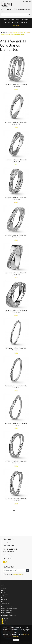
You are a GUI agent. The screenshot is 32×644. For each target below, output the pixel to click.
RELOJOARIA (25, 20)
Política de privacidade (7, 610)
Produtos (4, 596)
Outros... (4, 624)
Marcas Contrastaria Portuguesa (9, 609)
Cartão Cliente (5, 600)
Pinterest (4, 622)
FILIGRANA (18, 20)
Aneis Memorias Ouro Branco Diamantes (13, 34)
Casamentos (4, 594)
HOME (6, 20)
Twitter (4, 620)
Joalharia (4, 589)
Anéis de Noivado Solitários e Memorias (19, 32)
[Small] (15, 15)
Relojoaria (4, 592)
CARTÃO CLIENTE (15, 23)
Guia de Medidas (5, 603)
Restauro (4, 598)
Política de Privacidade (18, 574)
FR (28, 1)
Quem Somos (5, 587)
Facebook (5, 618)
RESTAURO (7, 23)
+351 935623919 (13, 9)
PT (24, 1)
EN (26, 1)
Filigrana (3, 590)
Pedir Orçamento (9, 545)
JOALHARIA (11, 20)
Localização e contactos (7, 607)
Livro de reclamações (6, 612)
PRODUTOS (16, 25)
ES (30, 1)
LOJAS (3, 9)
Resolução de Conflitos (7, 614)
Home (3, 585)
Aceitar (16, 640)
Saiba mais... (7, 555)
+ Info (16, 90)
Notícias (3, 605)
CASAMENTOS (24, 23)
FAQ (2, 601)
